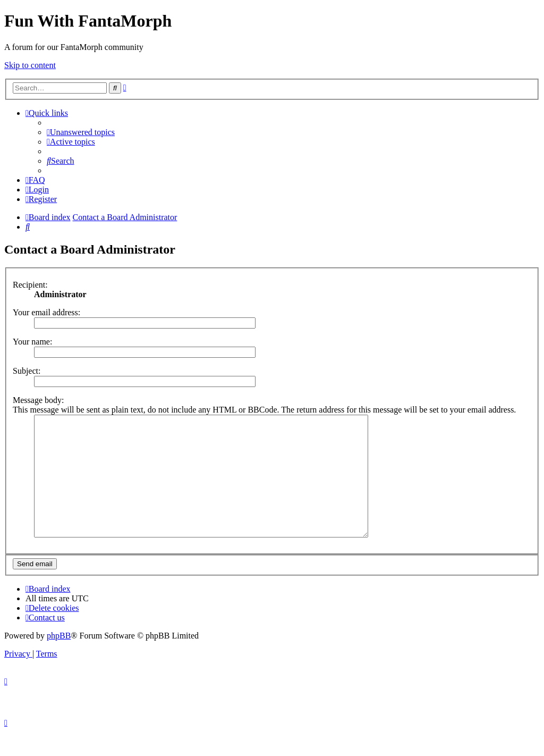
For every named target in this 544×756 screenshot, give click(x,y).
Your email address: (46, 312)
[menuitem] (81, 132)
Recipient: (30, 285)
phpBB (59, 660)
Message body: (38, 400)
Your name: (32, 342)
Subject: (27, 371)
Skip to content (30, 65)
